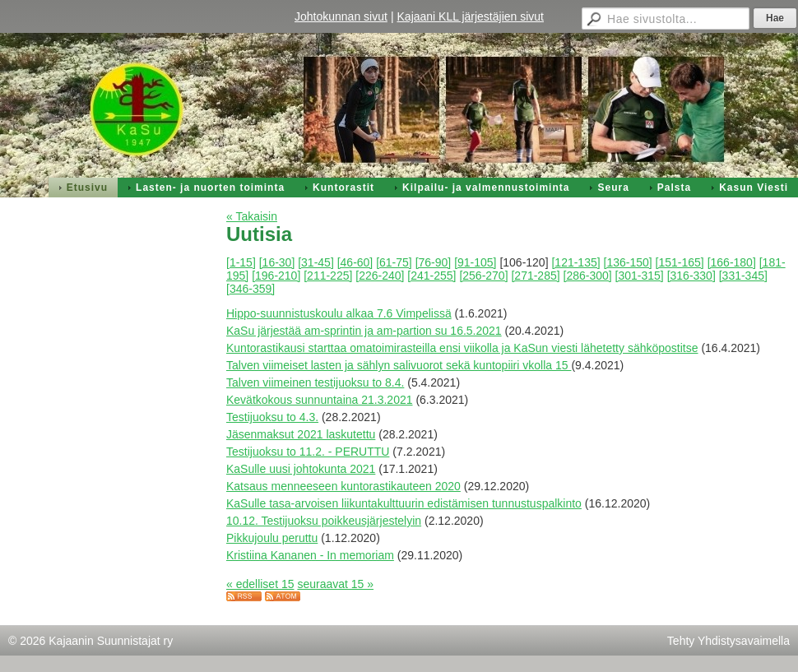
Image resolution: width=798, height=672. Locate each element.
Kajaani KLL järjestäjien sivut (471, 16)
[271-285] (535, 276)
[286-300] (588, 276)
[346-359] (251, 289)
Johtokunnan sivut (341, 16)
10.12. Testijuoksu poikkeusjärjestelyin (324, 521)
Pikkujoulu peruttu (272, 538)
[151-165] (680, 262)
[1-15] (241, 262)
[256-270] (483, 276)
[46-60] (355, 262)
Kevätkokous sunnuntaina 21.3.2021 (320, 400)
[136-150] (628, 262)
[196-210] (276, 276)
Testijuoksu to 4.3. (272, 417)
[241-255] (431, 276)
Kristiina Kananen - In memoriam (310, 555)
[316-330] (691, 276)
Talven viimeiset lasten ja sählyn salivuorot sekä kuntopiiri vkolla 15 (399, 365)
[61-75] (394, 262)
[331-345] (743, 276)
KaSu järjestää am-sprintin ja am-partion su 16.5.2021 (364, 331)
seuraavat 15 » (335, 584)
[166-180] (732, 262)
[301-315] (640, 276)
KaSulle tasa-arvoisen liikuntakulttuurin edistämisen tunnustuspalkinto (404, 503)
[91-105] (475, 262)
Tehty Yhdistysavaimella (728, 641)
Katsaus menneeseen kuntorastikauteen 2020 (343, 486)
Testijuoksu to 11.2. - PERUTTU (308, 452)
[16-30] (277, 262)
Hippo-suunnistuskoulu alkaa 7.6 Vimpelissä (339, 313)
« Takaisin (252, 216)
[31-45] (316, 262)
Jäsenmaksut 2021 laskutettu (301, 434)
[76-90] (434, 262)
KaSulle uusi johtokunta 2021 (301, 469)
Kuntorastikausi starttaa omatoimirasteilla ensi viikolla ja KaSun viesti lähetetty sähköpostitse (462, 348)
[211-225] (328, 276)
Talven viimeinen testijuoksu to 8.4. (315, 382)
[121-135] (575, 262)
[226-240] (380, 276)
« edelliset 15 (260, 584)
